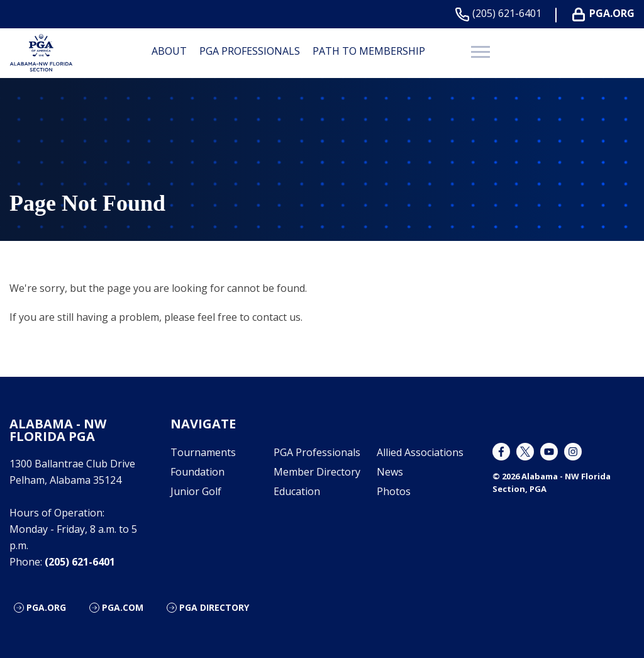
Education (297, 491)
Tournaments (203, 452)
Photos (394, 491)
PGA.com (123, 607)
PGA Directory (214, 607)
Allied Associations (420, 452)
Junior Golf (196, 491)
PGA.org (46, 607)
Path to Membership (369, 51)
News (390, 472)
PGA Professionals (250, 51)
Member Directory (317, 472)
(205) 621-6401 (501, 14)
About (169, 51)
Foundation (197, 472)
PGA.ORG (606, 14)
